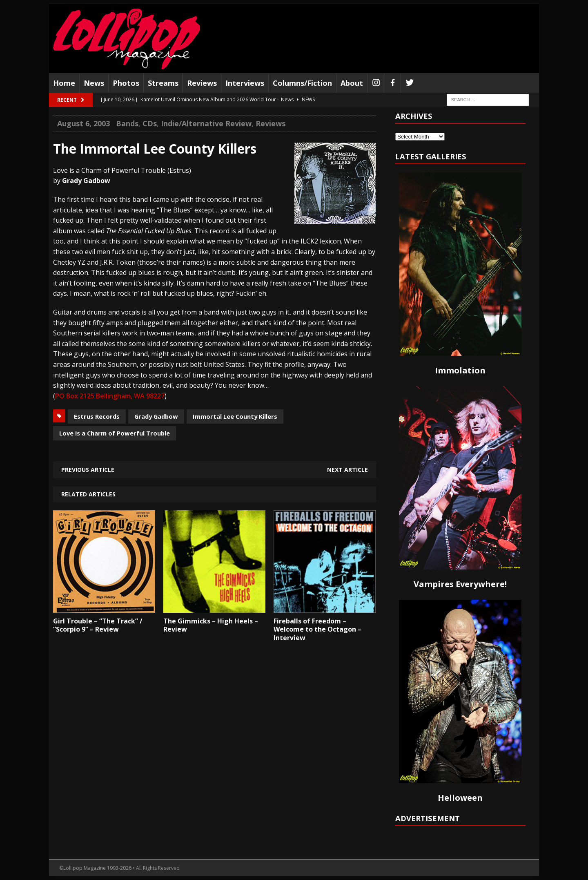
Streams (163, 83)
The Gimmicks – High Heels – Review (211, 625)
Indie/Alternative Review (206, 123)
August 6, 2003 (84, 123)
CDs (150, 123)
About (352, 83)
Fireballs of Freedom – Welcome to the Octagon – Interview (317, 630)
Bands (127, 123)
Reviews (202, 83)
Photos (126, 83)
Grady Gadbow (156, 416)
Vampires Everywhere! (460, 584)
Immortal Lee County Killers (235, 416)
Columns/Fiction (302, 83)
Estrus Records (97, 416)
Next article (347, 470)
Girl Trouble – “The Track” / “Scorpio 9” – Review (98, 625)
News (94, 83)
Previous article (88, 470)
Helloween (460, 798)
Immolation (460, 370)
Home (64, 83)
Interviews (245, 83)
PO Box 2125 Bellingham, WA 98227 (110, 396)
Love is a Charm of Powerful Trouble (115, 433)
